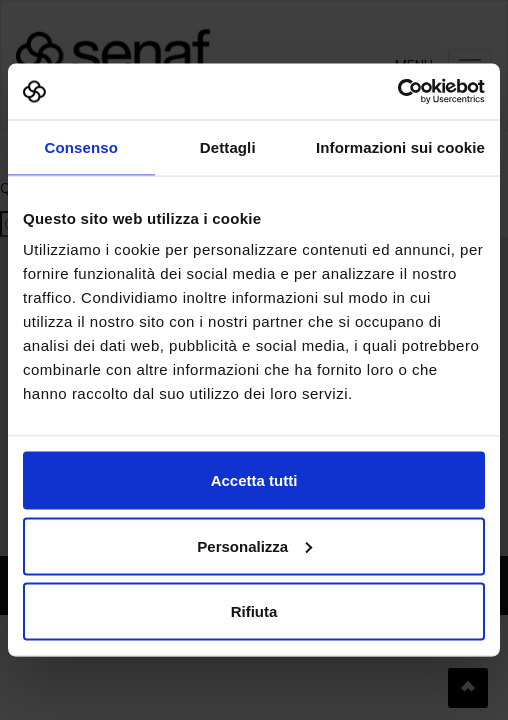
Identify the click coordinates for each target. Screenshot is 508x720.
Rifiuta (254, 611)
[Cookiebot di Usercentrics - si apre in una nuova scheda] (397, 92)
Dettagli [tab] (228, 146)
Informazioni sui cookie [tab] (400, 146)
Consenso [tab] (81, 146)
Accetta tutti (254, 480)
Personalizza (254, 545)
